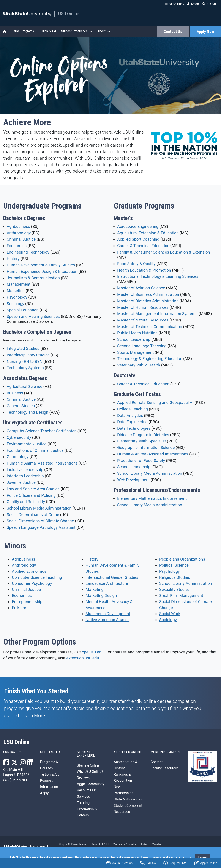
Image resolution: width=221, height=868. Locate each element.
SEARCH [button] (209, 4)
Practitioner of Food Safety (141, 461)
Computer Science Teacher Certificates (42, 431)
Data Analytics (130, 416)
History (13, 259)
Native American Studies (107, 620)
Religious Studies (175, 577)
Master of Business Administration (148, 294)
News (118, 787)
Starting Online (88, 765)
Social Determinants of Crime (33, 515)
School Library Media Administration (39, 508)
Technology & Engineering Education (150, 359)
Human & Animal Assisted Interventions (42, 463)
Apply (44, 793)
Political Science (174, 565)
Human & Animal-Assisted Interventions (153, 454)
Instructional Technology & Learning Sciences (158, 276)
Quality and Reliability (26, 502)
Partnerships (124, 793)
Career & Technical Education (143, 246)
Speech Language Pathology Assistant (41, 527)
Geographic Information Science (146, 448)
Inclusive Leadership (25, 470)
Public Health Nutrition (137, 333)
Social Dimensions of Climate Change (40, 521)
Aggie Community (91, 784)
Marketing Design (101, 596)
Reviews (83, 778)
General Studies (21, 406)
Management (19, 284)
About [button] (104, 31)
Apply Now (205, 32)
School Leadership (134, 339)
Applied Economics (29, 571)
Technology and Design (28, 412)
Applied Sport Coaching (138, 239)
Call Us (148, 863)
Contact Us (173, 32)
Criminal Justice (21, 239)
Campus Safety (124, 844)
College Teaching (133, 409)
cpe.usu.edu (93, 652)
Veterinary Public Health (139, 365)
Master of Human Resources (143, 307)
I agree (203, 858)
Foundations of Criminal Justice (35, 450)
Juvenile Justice (21, 482)
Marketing (16, 291)
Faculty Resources (165, 768)
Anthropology (19, 233)
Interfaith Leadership (25, 476)
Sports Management (135, 352)
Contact (157, 762)
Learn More (33, 716)
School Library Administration (186, 583)
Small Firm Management (181, 596)
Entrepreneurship (27, 602)
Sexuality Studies (174, 590)
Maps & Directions (73, 844)
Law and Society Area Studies (33, 489)
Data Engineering (132, 422)
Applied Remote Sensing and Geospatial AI (155, 403)
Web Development (133, 480)
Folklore (19, 608)
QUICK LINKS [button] (174, 4)
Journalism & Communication (33, 278)
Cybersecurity (19, 437)
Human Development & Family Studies (41, 265)
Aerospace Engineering (138, 227)
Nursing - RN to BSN (25, 362)
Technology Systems (25, 368)
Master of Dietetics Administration (148, 301)
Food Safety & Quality (136, 264)
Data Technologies (134, 428)
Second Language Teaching (142, 346)
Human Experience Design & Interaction (42, 272)
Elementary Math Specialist (142, 441)
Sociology (15, 304)
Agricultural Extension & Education (148, 233)
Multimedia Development (108, 614)
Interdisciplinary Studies (28, 355)
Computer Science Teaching (37, 577)
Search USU (100, 844)
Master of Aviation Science (141, 288)
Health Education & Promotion (144, 270)
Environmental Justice (27, 444)
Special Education (23, 310)
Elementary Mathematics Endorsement (152, 498)
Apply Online (206, 863)
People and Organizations (182, 559)
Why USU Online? (90, 772)
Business (15, 393)
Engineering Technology (28, 252)
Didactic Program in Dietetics (143, 435)
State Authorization (129, 799)
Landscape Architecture (107, 583)
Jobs (144, 844)
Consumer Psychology (32, 583)
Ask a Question (119, 863)
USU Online (69, 14)
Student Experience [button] (77, 31)
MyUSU (193, 4)
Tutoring (83, 803)
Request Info (175, 863)
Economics (17, 246)
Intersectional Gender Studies (112, 577)
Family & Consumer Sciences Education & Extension (164, 252)
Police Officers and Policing (31, 495)
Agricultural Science (24, 387)
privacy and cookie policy (170, 857)
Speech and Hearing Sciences (33, 317)
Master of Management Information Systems (157, 314)
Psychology (17, 297)
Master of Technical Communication (150, 327)
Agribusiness (18, 227)
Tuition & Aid (47, 31)
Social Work (170, 614)
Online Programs (23, 31)
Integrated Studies (23, 349)
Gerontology (18, 457)
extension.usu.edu (83, 658)
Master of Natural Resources (143, 320)
